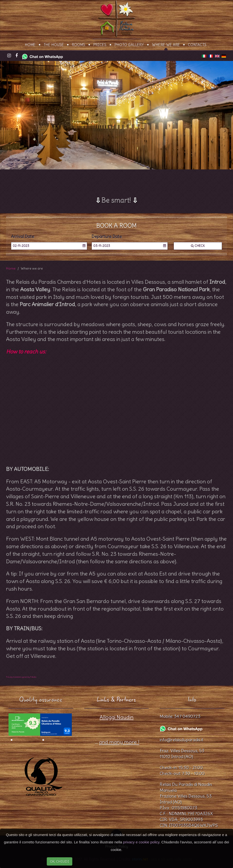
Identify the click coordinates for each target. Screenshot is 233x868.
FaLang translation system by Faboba (21, 677)
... (116, 742)
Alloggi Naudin (116, 717)
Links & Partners (116, 700)
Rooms (79, 45)
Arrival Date (23, 237)
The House (54, 45)
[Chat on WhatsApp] (42, 55)
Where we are (166, 45)
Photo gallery (129, 45)
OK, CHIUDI (60, 861)
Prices (100, 45)
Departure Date (107, 237)
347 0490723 (187, 716)
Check (198, 246)
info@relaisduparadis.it (182, 740)
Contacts (197, 45)
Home (30, 45)
